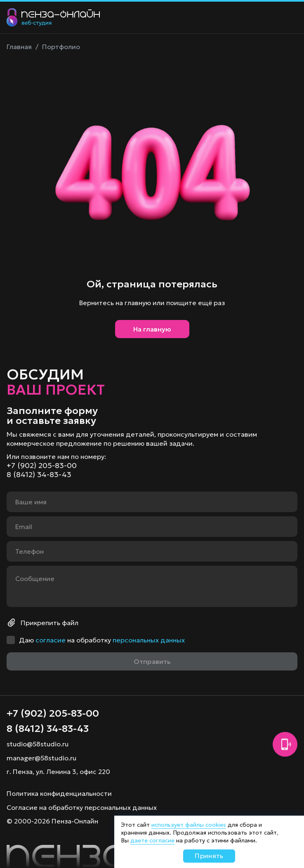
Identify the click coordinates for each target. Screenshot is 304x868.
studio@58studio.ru (38, 744)
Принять (209, 856)
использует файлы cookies (189, 825)
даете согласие (152, 840)
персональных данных (149, 640)
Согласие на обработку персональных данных (82, 807)
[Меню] (289, 18)
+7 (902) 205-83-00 (42, 466)
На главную (152, 329)
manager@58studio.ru (41, 758)
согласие (51, 640)
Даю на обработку (102, 640)
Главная (19, 47)
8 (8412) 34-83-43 (39, 475)
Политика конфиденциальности (59, 793)
